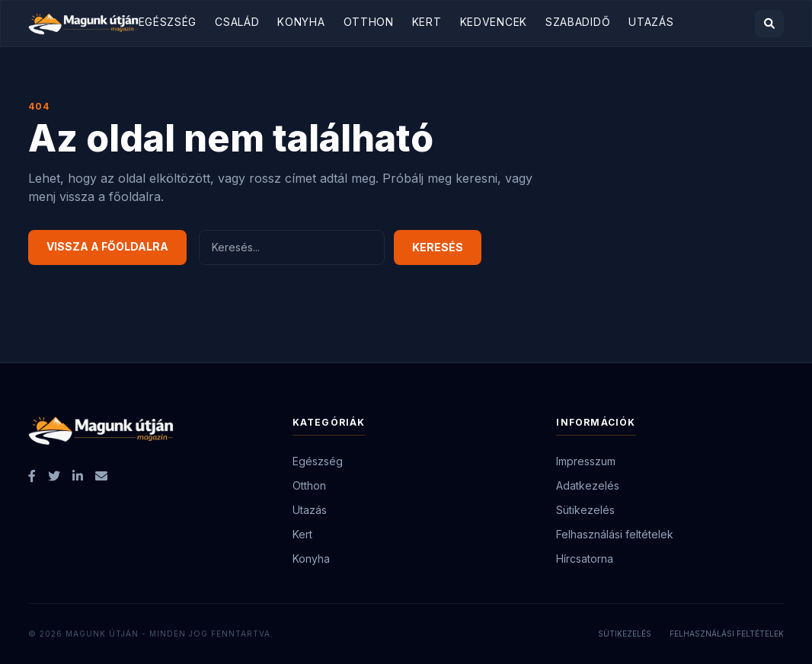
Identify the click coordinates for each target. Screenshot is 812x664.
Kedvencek (494, 22)
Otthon (369, 22)
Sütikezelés (585, 510)
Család (237, 22)
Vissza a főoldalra (107, 246)
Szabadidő (578, 22)
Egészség (168, 22)
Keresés (438, 247)
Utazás (651, 22)
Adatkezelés (588, 485)
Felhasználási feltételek (615, 534)
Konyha (301, 22)
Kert (427, 22)
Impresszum (586, 461)
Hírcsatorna (585, 559)
